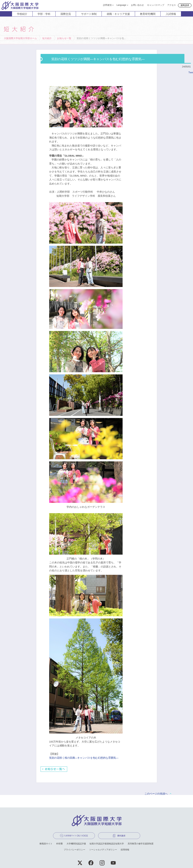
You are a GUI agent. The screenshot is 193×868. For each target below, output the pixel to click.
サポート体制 (89, 14)
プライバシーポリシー (74, 850)
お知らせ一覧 (64, 38)
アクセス (172, 5)
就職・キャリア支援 (118, 14)
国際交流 (66, 14)
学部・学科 (44, 14)
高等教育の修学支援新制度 (141, 844)
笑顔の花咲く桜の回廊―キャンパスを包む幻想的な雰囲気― (84, 758)
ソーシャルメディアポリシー (103, 850)
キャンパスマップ (156, 5)
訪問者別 (107, 5)
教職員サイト (46, 844)
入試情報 (171, 14)
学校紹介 (22, 14)
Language (121, 5)
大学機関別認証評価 (76, 844)
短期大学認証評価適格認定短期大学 (107, 844)
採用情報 (125, 850)
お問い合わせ (137, 5)
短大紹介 (47, 38)
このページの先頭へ (156, 794)
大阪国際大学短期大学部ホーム (20, 38)
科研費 (59, 844)
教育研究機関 (148, 14)
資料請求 (185, 5)
